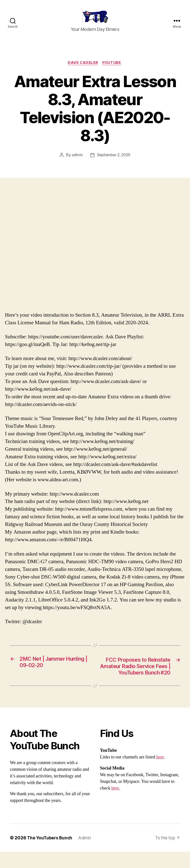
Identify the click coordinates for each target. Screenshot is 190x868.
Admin (86, 854)
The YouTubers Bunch (50, 854)
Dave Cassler (83, 71)
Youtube (113, 71)
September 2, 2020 (114, 163)
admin (76, 163)
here (160, 773)
